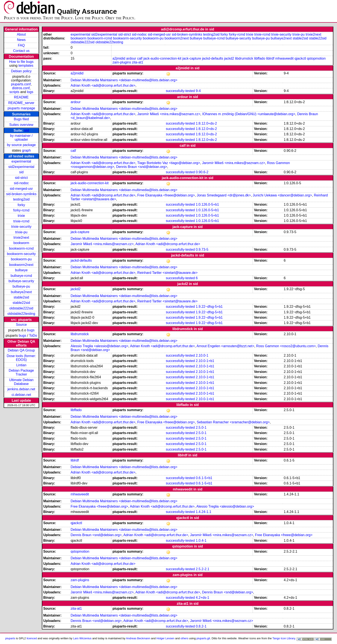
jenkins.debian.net (21, 389)
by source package (21, 145)
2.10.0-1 (202, 355)
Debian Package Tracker (21, 372)
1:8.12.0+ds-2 (206, 123)
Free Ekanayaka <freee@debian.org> (166, 195)
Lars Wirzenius (82, 638)
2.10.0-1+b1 (205, 361)
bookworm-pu (21, 259)
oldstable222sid (21, 308)
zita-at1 (138, 62)
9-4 (198, 91)
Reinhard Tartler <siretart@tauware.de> (168, 273)
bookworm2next (21, 265)
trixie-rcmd (21, 221)
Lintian (21, 365)
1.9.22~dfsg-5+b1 (209, 307)
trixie (21, 216)
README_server (21, 103)
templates (26, 66)
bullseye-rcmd (21, 276)
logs (30, 92)
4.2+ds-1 (203, 598)
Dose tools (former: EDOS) (21, 358)
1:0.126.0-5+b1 (207, 204)
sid (27, 130)
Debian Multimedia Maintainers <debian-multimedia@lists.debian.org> (124, 80)
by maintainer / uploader (21, 138)
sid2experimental (21, 167)
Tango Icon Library (284, 638)
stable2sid (21, 297)
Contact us (21, 51)
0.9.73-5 (202, 250)
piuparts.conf (21, 84)
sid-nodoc (21, 183)
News (21, 40)
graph (26, 150)
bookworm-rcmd (21, 248)
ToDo (33, 336)
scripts (14, 92)
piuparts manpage (21, 108)
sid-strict (21, 178)
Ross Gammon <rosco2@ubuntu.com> (286, 346)
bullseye (21, 270)
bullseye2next (21, 292)
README (21, 97)
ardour (131, 58)
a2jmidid (119, 58)
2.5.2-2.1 (203, 569)
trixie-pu (21, 232)
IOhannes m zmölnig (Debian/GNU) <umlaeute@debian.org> (249, 114)
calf (140, 58)
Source (21, 325)
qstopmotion (316, 58)
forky (21, 205)
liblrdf (270, 58)
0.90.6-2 (202, 172)
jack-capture (192, 58)
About (21, 34)
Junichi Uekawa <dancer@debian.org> (282, 195)
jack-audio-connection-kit (162, 58)
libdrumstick (244, 58)
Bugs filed (21, 119)
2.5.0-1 (201, 428)
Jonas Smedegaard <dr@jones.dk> (224, 195)
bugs (31, 330)
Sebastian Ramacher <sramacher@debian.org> (233, 422)
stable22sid (21, 303)
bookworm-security (21, 254)
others (184, 638)
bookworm (21, 243)
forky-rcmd (21, 210)
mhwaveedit (284, 58)
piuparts (10, 638)
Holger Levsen (165, 638)
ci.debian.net (21, 395)
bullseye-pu (21, 286)
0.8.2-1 (201, 626)
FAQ (21, 45)
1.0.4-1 (201, 541)
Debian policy (21, 71)
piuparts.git (203, 638)
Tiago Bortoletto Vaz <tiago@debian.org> (169, 163)
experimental (21, 161)
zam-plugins (122, 62)
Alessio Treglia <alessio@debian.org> (99, 346)
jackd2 (229, 58)
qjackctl (300, 58)
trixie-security (21, 227)
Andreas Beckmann (138, 638)
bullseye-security (21, 281)
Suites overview (21, 125)
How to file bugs (21, 62)
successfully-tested (180, 91)
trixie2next (21, 238)
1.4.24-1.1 (203, 512)
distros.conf (21, 88)
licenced (32, 638)
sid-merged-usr (21, 189)
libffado (260, 58)
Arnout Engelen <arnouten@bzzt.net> (225, 346)
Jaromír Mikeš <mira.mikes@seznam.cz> (169, 114)
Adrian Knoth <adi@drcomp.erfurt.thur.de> (103, 85)
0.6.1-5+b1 (204, 478)
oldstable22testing (21, 314)
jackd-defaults (213, 58)
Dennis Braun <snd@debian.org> (142, 167)
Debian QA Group (21, 350)
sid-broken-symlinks (21, 194)
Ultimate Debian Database (21, 382)
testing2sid (21, 199)
